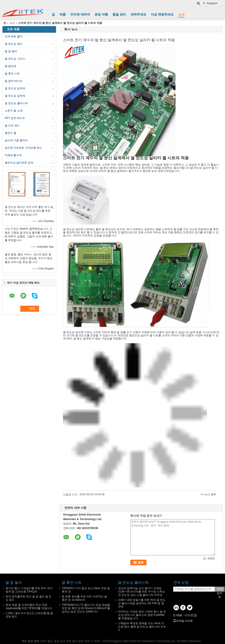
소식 (181, 14)
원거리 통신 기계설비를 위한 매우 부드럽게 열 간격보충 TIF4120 (29, 590)
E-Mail (178, 615)
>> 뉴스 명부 (208, 494)
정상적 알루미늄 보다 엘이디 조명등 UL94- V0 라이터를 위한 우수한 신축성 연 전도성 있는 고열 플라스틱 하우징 (142, 592)
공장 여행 (101, 14)
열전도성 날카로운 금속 (19, 163)
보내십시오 (220, 589)
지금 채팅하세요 (162, 14)
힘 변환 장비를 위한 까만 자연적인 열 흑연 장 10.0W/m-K (84, 598)
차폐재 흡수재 (13, 155)
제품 (63, 14)
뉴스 (12, 23)
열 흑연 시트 (12, 74)
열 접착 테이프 (14, 81)
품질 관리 (119, 14)
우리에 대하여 (80, 14)
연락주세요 (138, 14)
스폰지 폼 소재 (14, 111)
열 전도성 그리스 (15, 59)
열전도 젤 (10, 133)
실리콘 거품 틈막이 (16, 140)
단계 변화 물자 (14, 36)
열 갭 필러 (11, 51)
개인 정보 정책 (30, 641)
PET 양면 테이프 (15, 118)
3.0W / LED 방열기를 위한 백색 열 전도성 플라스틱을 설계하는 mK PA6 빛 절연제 (142, 603)
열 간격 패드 (12, 126)
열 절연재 (10, 66)
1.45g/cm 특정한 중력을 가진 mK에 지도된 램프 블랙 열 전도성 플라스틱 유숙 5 (142, 627)
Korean (212, 3)
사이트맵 (191, 615)
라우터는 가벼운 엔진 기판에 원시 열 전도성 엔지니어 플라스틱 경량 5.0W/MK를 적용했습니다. (142, 615)
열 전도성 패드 (14, 44)
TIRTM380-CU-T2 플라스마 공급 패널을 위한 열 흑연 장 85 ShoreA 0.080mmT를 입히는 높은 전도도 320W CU (86, 608)
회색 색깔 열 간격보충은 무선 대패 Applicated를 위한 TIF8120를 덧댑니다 (29, 607)
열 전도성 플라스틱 (16, 103)
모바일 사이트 (183, 621)
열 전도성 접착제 (15, 88)
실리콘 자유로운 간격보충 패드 (23, 148)
